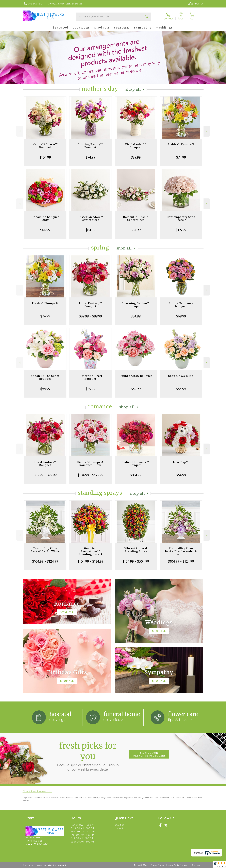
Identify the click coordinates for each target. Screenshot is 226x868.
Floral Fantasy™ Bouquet (91, 305)
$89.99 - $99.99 (90, 316)
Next (207, 131)
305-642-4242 (35, 4)
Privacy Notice (157, 865)
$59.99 (45, 389)
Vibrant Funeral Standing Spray (136, 550)
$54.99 (181, 389)
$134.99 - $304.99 (136, 561)
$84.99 (90, 230)
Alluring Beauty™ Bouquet (91, 146)
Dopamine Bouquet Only (45, 218)
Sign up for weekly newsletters (149, 754)
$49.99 (91, 389)
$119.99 (181, 230)
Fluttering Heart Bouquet (91, 377)
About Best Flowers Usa (37, 791)
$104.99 (45, 157)
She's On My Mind (181, 376)
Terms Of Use (140, 865)
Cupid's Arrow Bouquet (136, 376)
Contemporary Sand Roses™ (181, 218)
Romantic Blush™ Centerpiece (136, 218)
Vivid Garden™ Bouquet (136, 146)
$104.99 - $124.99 (45, 561)
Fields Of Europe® (181, 144)
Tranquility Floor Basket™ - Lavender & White (181, 551)
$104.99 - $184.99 (91, 561)
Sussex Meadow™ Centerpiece (90, 218)
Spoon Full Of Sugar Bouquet (45, 377)
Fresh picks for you (88, 756)
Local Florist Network (178, 865)
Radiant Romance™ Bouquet (136, 464)
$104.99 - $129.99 (91, 475)
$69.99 (181, 316)
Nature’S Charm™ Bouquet (45, 146)
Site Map (196, 865)
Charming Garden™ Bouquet (136, 305)
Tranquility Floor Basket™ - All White (45, 550)
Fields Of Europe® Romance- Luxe (90, 464)
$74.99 (91, 157)
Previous (20, 131)
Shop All (133, 89)
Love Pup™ (181, 462)
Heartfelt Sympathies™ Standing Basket (90, 551)
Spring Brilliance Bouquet (181, 305)
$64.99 (45, 230)
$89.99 (136, 157)
